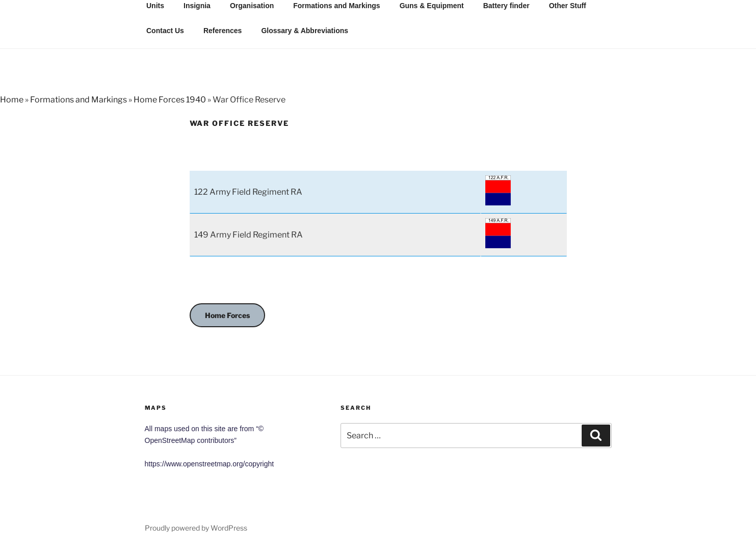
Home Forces (227, 315)
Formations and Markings (79, 100)
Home (12, 100)
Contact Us (165, 31)
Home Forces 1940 (170, 100)
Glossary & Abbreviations (305, 31)
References (223, 31)
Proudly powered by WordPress (196, 528)
